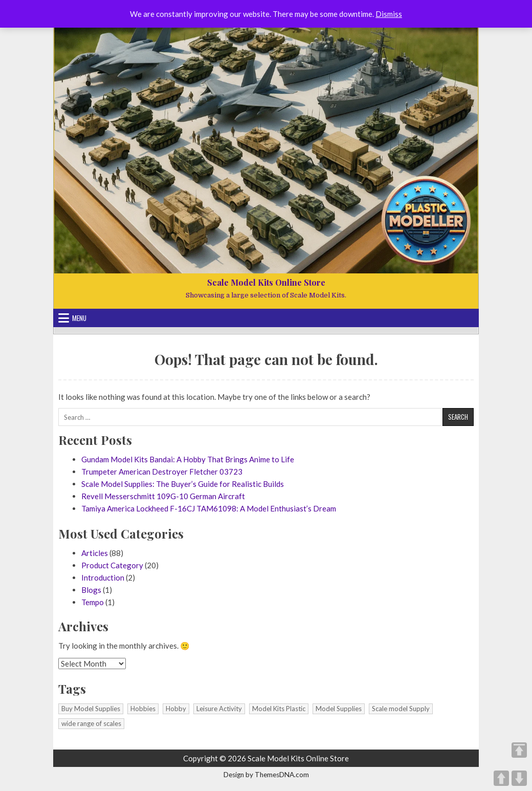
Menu (79, 318)
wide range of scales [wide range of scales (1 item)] (91, 723)
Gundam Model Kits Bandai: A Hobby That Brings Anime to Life (188, 459)
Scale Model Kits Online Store (266, 282)
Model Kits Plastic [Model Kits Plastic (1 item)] (279, 709)
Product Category (112, 565)
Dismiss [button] (389, 14)
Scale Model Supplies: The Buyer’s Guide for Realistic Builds (183, 484)
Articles (95, 553)
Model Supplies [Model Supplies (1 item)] (339, 709)
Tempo (93, 602)
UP (501, 778)
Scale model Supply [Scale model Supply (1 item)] (401, 709)
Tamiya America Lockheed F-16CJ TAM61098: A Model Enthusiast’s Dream (209, 508)
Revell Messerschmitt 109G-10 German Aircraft (163, 496)
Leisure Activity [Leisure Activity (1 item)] (219, 709)
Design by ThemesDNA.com (266, 775)
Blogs (91, 590)
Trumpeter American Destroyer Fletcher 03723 (162, 472)
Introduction (103, 578)
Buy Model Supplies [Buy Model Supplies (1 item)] (91, 709)
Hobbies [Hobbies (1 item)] (143, 709)
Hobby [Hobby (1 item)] (176, 709)
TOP (519, 750)
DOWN (519, 778)
